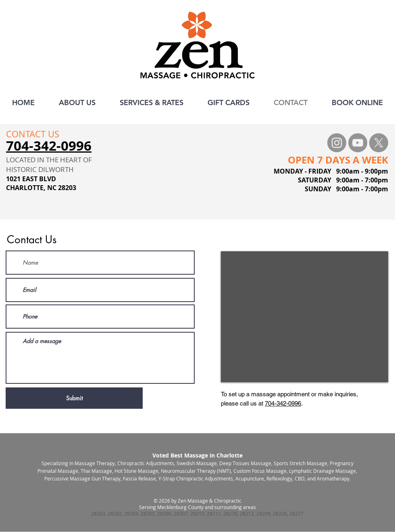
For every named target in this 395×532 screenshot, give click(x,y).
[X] (379, 143)
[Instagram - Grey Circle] (337, 143)
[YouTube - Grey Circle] (358, 143)
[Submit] (74, 398)
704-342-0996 (283, 403)
